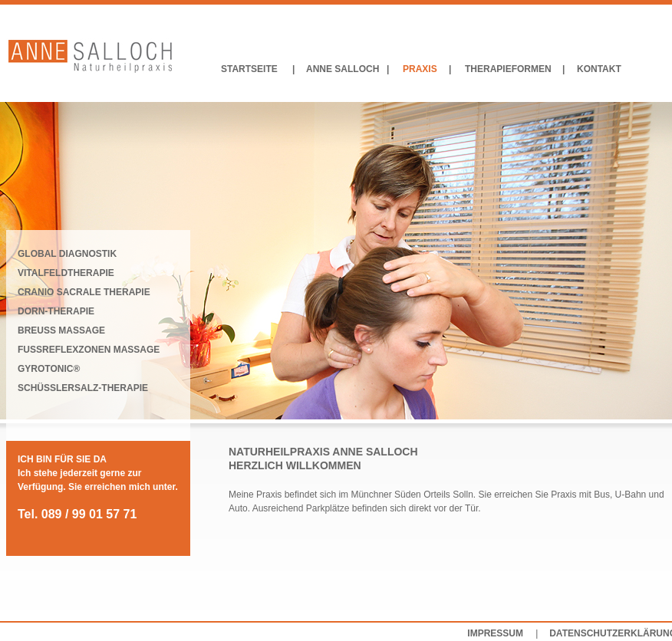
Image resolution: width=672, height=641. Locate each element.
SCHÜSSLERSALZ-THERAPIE (83, 388)
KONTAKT (599, 69)
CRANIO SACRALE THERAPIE (84, 292)
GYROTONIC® (49, 369)
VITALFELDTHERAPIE (66, 273)
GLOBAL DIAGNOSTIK (67, 254)
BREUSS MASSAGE (61, 330)
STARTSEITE (249, 69)
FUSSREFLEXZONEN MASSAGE (89, 350)
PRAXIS (420, 69)
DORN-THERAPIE (56, 311)
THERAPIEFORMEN (508, 69)
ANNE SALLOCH (343, 69)
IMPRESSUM (495, 633)
